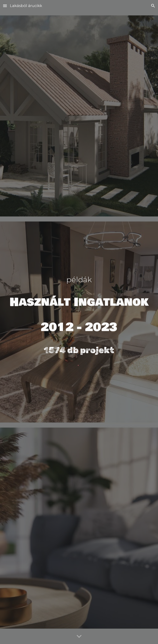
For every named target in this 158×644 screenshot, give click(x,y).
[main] (79, 317)
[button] (5, 6)
